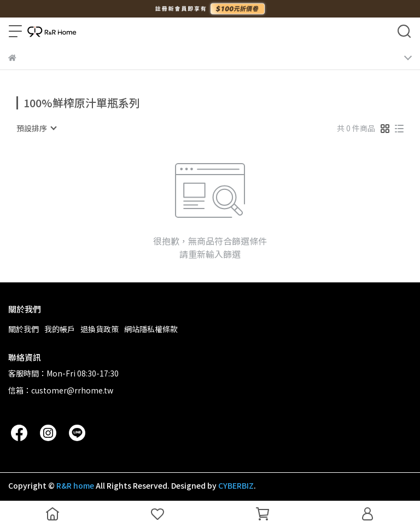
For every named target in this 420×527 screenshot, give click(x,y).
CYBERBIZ (236, 485)
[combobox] (36, 128)
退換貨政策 (100, 329)
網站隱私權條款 (151, 329)
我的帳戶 (60, 329)
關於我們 (24, 329)
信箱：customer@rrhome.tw (61, 390)
